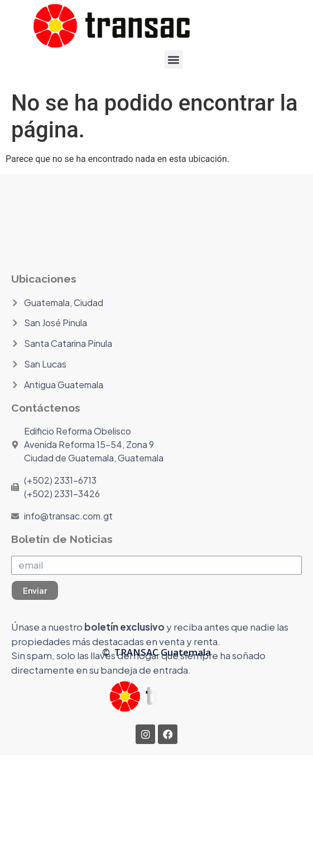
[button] (174, 59)
